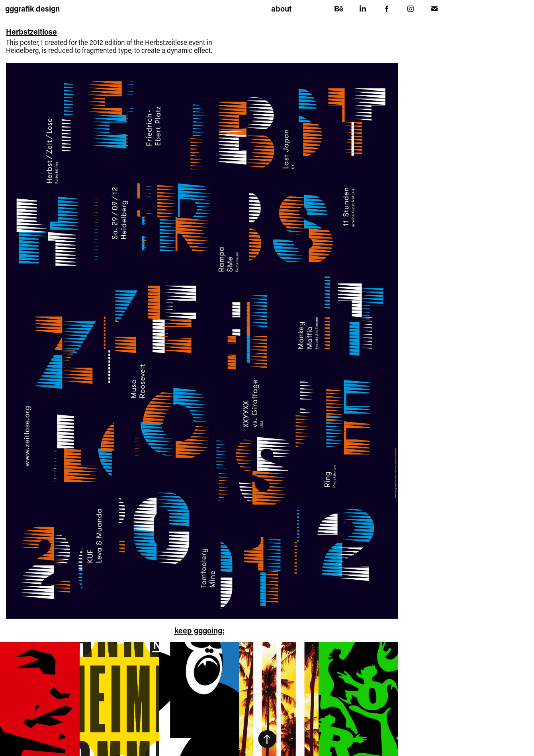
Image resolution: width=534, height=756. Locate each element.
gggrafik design (32, 8)
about (281, 8)
